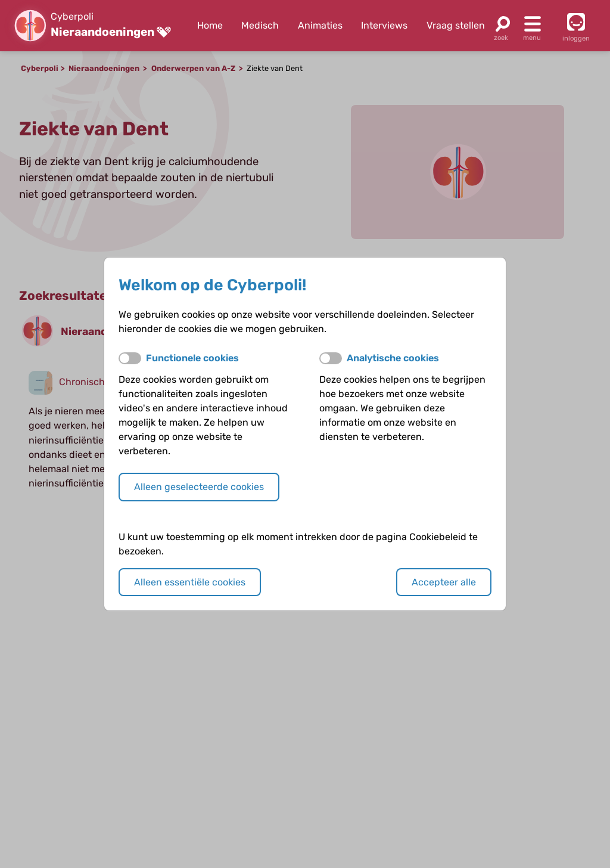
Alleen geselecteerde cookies (199, 487)
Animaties (320, 25)
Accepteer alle (444, 582)
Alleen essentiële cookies (190, 582)
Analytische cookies (393, 358)
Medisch (260, 25)
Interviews (384, 25)
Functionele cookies (192, 358)
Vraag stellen (456, 25)
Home (210, 25)
